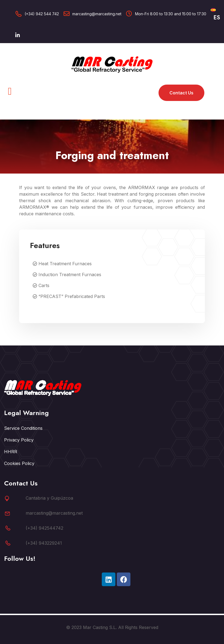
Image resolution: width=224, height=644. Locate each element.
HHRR (11, 452)
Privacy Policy (19, 440)
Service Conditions (23, 428)
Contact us (181, 93)
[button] (10, 91)
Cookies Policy (19, 463)
